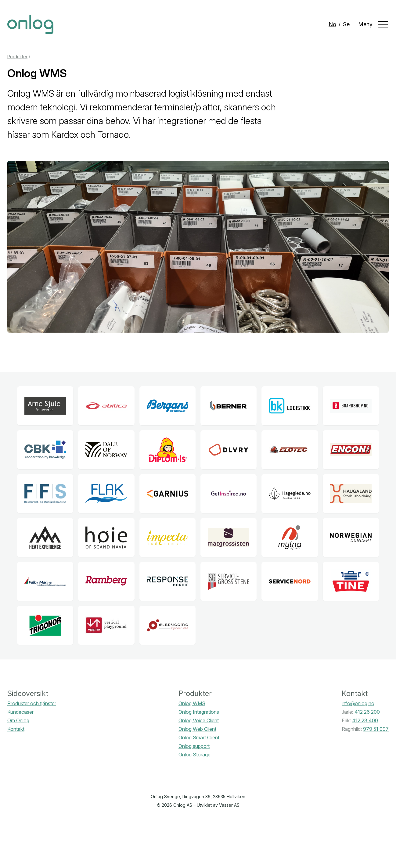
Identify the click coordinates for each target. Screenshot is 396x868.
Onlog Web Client (197, 729)
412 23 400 (365, 720)
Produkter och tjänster (32, 703)
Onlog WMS (192, 703)
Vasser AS (229, 805)
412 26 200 (367, 712)
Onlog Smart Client (199, 738)
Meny (373, 25)
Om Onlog (18, 720)
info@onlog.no (358, 703)
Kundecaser (20, 712)
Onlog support (194, 746)
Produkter (17, 57)
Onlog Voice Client (199, 720)
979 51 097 (376, 729)
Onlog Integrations (199, 712)
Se (346, 24)
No (332, 24)
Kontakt (16, 729)
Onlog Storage (194, 755)
